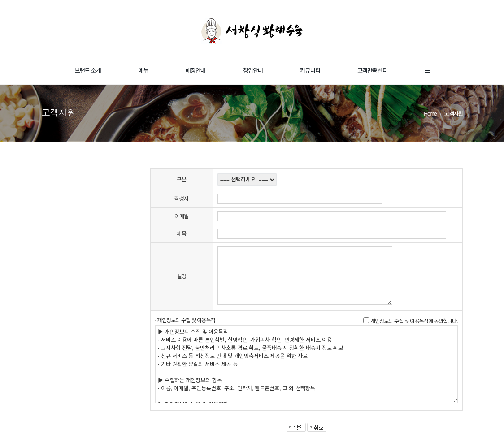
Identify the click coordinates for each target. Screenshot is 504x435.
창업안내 (253, 71)
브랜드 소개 (88, 71)
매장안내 (196, 71)
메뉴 (143, 71)
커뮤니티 (310, 71)
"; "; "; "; (247, 180)
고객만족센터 (372, 71)
